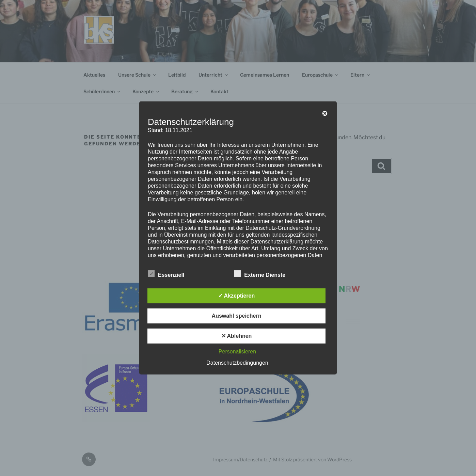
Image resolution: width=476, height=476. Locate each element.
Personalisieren (237, 352)
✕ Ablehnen (237, 336)
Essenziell (166, 274)
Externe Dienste (260, 274)
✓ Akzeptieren (237, 296)
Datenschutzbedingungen (237, 363)
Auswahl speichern (237, 316)
